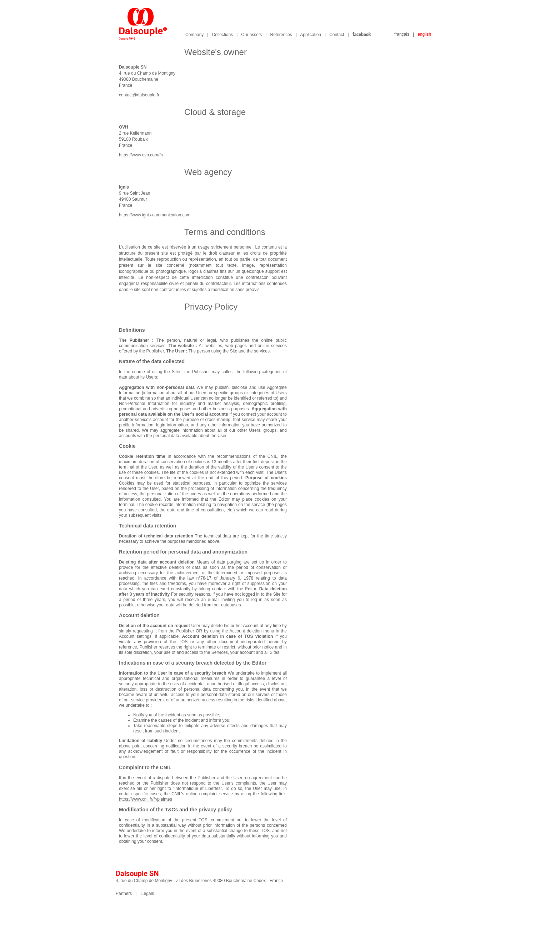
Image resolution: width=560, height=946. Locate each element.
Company (194, 35)
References (281, 35)
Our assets (251, 35)
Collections (222, 35)
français (402, 34)
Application (311, 35)
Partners (124, 894)
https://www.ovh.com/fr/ (141, 155)
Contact (337, 35)
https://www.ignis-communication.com (155, 215)
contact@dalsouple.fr (139, 95)
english (424, 34)
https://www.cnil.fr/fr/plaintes (146, 799)
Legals (148, 894)
